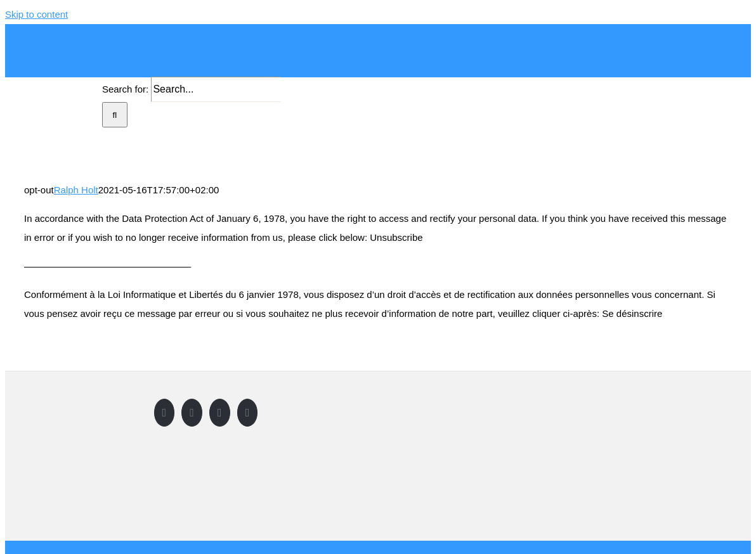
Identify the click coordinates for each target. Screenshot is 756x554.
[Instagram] (220, 413)
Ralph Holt (76, 190)
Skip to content (36, 14)
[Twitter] (192, 413)
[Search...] (216, 89)
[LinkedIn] (248, 413)
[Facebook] (165, 413)
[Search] (115, 115)
